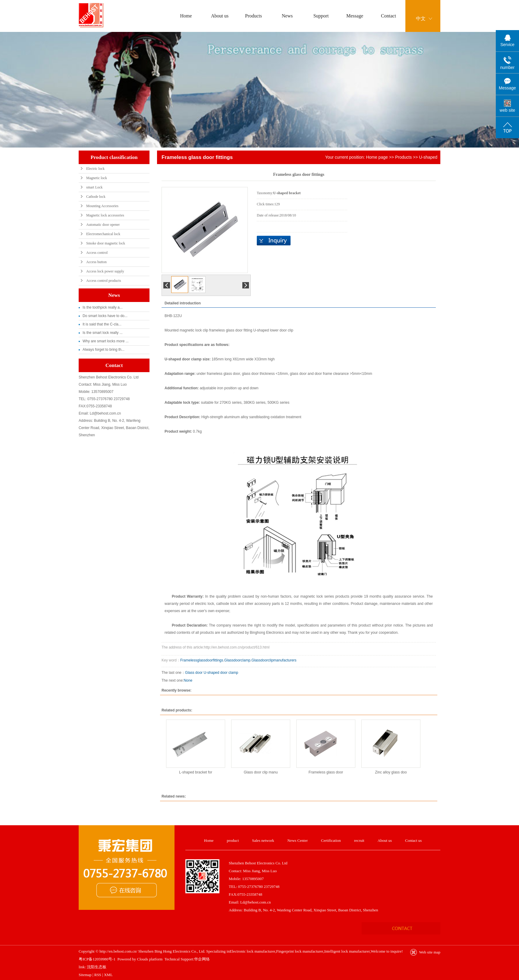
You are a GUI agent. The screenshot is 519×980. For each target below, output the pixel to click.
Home (186, 16)
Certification (331, 840)
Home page (377, 157)
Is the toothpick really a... (103, 307)
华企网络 (202, 959)
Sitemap (85, 975)
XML (108, 975)
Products (253, 16)
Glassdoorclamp (237, 660)
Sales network (263, 840)
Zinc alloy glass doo (391, 772)
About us (220, 16)
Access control (97, 253)
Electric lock (95, 169)
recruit (359, 840)
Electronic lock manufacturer (252, 951)
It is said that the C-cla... (102, 324)
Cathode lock (96, 197)
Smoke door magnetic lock (106, 243)
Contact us (413, 840)
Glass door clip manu (261, 772)
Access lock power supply (105, 271)
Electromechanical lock (103, 234)
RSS (98, 975)
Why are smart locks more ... (106, 341)
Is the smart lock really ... (103, 333)
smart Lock (94, 187)
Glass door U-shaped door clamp (212, 673)
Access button (96, 262)
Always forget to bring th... (104, 350)
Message (355, 16)
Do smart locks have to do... (105, 316)
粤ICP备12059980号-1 (97, 959)
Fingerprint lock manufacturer (300, 951)
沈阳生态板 (97, 967)
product (233, 840)
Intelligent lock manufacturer (347, 951)
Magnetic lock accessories (105, 215)
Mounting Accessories (102, 206)
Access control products (104, 281)
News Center (298, 840)
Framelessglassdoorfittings (202, 660)
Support (321, 16)
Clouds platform (150, 959)
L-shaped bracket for (196, 772)
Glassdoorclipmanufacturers (274, 660)
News (287, 16)
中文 (421, 19)
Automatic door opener (103, 225)
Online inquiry (274, 241)
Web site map (430, 952)
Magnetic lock (97, 178)
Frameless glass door (326, 772)
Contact (388, 16)
